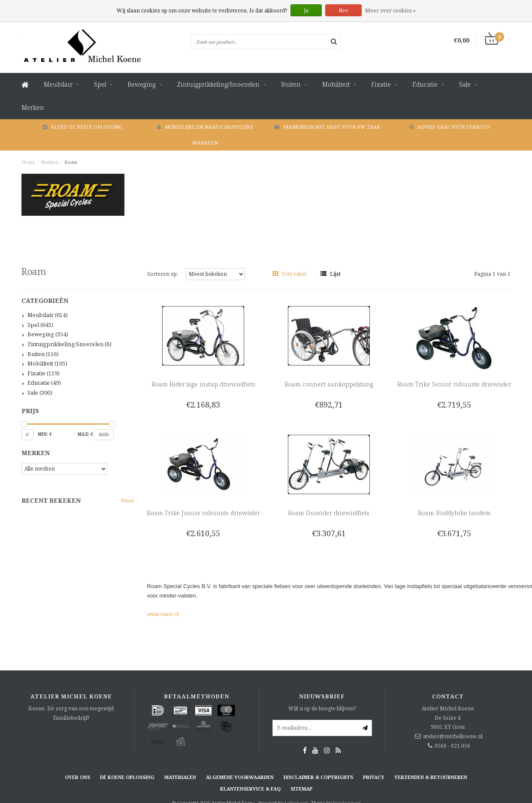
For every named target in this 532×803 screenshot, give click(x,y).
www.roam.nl (163, 614)
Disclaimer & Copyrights (318, 777)
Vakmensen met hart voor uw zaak (327, 127)
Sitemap (301, 789)
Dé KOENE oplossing (127, 777)
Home (28, 162)
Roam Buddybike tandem (454, 513)
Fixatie (381, 84)
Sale (465, 84)
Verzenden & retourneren (431, 777)
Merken (33, 107)
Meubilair (58, 84)
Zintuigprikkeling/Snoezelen (218, 84)
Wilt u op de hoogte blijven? (322, 708)
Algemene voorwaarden (240, 777)
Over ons (77, 777)
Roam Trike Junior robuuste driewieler (203, 513)
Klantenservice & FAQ (250, 789)
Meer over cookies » (390, 11)
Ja (306, 11)
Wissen (127, 501)
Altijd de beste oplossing (83, 127)
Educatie (425, 84)
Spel (100, 84)
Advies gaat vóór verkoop (450, 127)
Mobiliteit (336, 84)
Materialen (180, 777)
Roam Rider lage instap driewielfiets (203, 384)
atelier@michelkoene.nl (453, 736)
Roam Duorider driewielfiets (329, 513)
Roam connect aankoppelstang (329, 384)
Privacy (374, 777)
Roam (71, 162)
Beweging (142, 84)
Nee (343, 11)
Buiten (291, 84)
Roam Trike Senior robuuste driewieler (454, 384)
